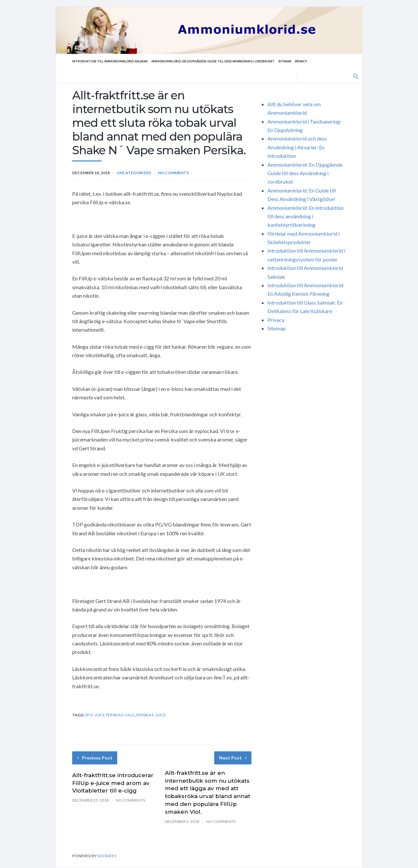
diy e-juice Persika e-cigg (110, 715)
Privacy (333, 61)
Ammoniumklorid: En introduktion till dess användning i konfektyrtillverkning (305, 216)
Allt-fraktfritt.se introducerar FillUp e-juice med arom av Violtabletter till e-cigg (113, 783)
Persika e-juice (151, 715)
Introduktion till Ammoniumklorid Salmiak (115, 61)
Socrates (107, 856)
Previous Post (95, 758)
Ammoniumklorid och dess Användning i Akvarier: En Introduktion (297, 147)
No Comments (173, 173)
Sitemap (314, 61)
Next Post (233, 758)
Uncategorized (134, 173)
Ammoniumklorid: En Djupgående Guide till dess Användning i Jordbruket (232, 61)
